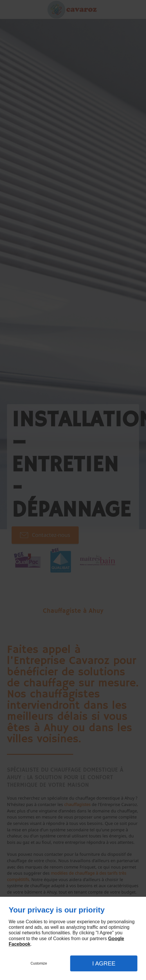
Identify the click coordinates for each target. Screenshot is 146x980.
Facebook (20, 944)
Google (116, 939)
